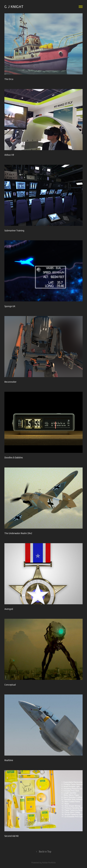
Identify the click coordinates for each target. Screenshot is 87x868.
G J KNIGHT (14, 7)
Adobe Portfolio (49, 863)
